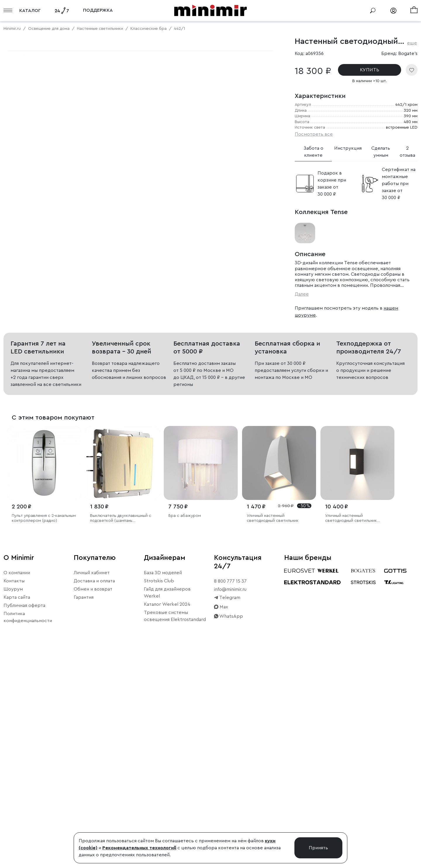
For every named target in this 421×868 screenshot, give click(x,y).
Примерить (32, 236)
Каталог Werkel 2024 (167, 817)
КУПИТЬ (370, 70)
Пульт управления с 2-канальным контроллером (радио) (44, 731)
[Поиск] (373, 11)
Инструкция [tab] (348, 148)
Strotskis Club (159, 793)
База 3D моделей (163, 785)
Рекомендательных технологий (139, 848)
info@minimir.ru (230, 802)
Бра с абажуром (185, 729)
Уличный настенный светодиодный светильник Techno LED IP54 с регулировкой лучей (351, 731)
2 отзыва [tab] (407, 152)
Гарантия (84, 810)
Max (221, 819)
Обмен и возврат (93, 802)
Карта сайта (17, 810)
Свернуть (73, 236)
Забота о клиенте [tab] (313, 152)
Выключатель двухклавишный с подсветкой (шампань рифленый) (121, 731)
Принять (318, 848)
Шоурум (13, 802)
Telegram (227, 810)
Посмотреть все (314, 134)
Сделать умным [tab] (381, 152)
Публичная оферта (24, 818)
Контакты (14, 793)
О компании (17, 785)
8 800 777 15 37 (230, 794)
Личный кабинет (92, 785)
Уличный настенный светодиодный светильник (273, 731)
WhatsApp (228, 829)
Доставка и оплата (94, 793)
